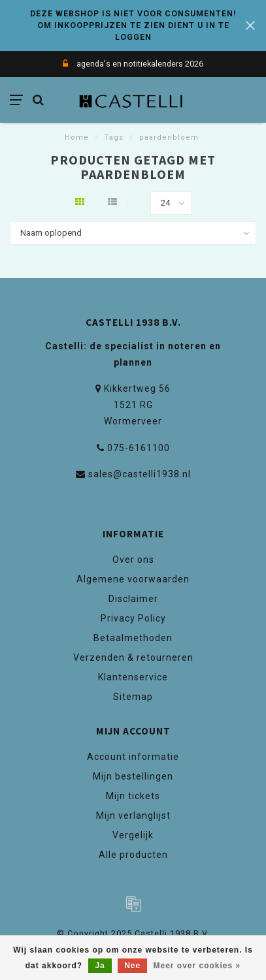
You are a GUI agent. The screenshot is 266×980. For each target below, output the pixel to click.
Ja (100, 966)
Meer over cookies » (197, 966)
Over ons (133, 560)
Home (77, 137)
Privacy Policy (133, 618)
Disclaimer (133, 599)
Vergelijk (133, 835)
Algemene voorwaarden (133, 579)
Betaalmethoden (133, 638)
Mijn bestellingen (133, 776)
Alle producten (133, 855)
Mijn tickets (133, 796)
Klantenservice (133, 677)
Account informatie (133, 757)
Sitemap (133, 697)
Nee (132, 966)
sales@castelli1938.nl (140, 474)
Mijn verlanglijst (133, 815)
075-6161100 (139, 448)
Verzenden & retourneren (133, 657)
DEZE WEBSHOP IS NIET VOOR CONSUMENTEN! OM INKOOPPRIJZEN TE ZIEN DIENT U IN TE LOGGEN (133, 25)
